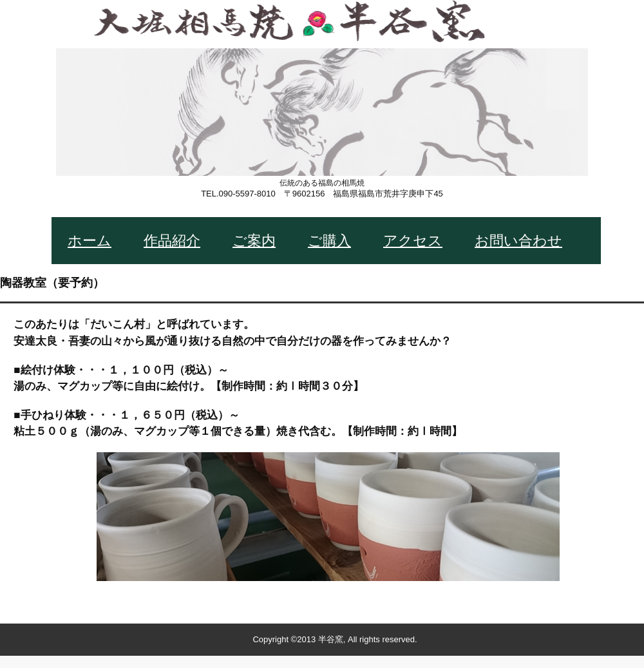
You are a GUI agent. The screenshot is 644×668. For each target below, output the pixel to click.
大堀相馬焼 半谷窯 (322, 113)
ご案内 (254, 241)
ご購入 (329, 241)
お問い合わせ (518, 241)
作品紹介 (172, 241)
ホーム (90, 241)
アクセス (413, 241)
